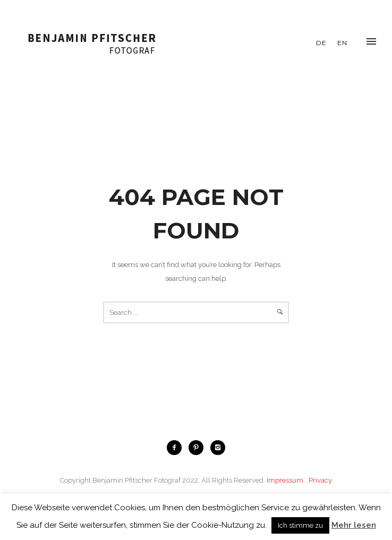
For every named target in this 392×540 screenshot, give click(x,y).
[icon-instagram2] (218, 448)
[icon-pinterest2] (199, 448)
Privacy (320, 480)
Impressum (285, 480)
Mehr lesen (354, 525)
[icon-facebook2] (177, 448)
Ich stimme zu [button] (300, 525)
